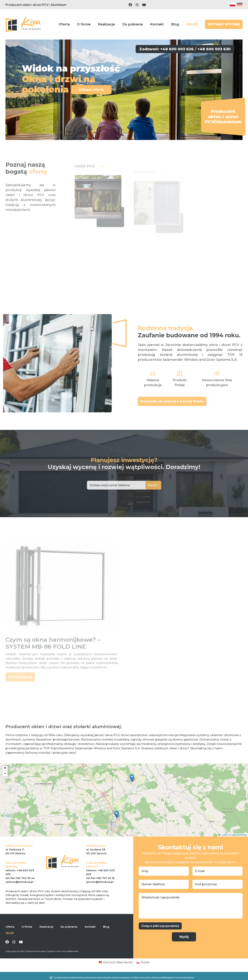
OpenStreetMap (239, 835)
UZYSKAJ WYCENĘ (224, 24)
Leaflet (223, 835)
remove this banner (184, 978)
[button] (132, 778)
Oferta (64, 24)
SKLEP (192, 24)
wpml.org (102, 978)
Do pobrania (133, 24)
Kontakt (157, 24)
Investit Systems (47, 951)
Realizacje (106, 24)
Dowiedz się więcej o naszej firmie (172, 415)
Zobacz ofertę (91, 90)
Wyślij (143, 485)
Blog (175, 24)
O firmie (84, 24)
